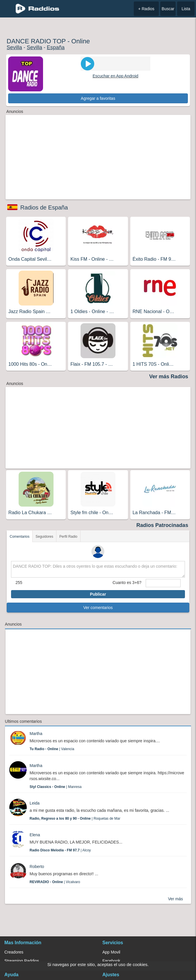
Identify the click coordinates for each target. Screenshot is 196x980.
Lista (186, 9)
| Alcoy (60, 850)
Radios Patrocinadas (162, 525)
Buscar (168, 9)
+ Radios (146, 9)
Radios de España (44, 207)
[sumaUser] (163, 583)
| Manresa (56, 787)
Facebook (111, 961)
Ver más (175, 899)
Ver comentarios (98, 608)
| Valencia (52, 749)
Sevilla (14, 47)
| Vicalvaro (55, 882)
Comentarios (19, 537)
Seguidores (44, 537)
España (56, 47)
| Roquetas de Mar (75, 819)
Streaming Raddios (22, 961)
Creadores (14, 952)
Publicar (98, 594)
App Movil (111, 952)
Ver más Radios (169, 377)
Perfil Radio (68, 537)
